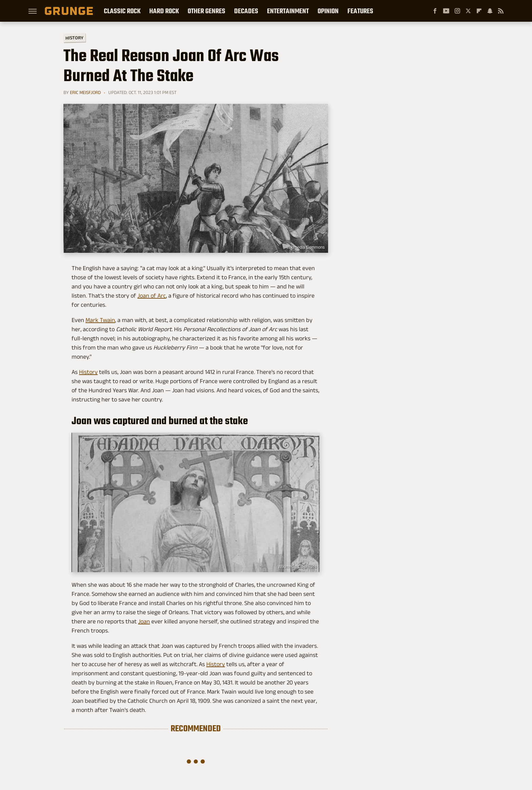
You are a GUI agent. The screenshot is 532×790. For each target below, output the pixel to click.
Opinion (328, 11)
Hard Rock (164, 11)
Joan (144, 621)
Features (360, 11)
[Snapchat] (490, 11)
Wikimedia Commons (306, 247)
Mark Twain (100, 320)
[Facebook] (435, 11)
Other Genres (206, 11)
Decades (246, 11)
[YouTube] (446, 11)
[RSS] (501, 11)
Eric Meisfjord (85, 92)
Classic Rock (122, 11)
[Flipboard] (479, 11)
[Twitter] (468, 11)
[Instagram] (457, 11)
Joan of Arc (152, 296)
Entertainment (288, 11)
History (74, 37)
